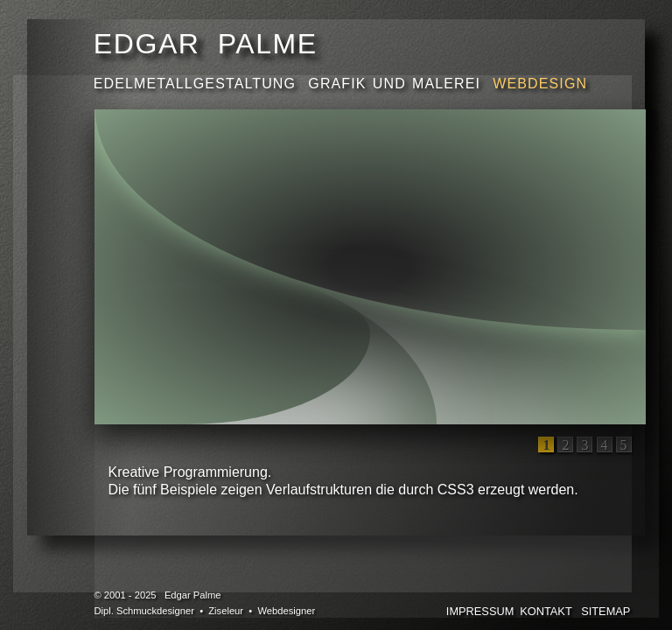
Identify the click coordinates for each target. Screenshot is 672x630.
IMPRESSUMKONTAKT (509, 611)
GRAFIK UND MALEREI (397, 84)
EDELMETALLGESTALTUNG (198, 84)
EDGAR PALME (206, 44)
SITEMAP (605, 611)
